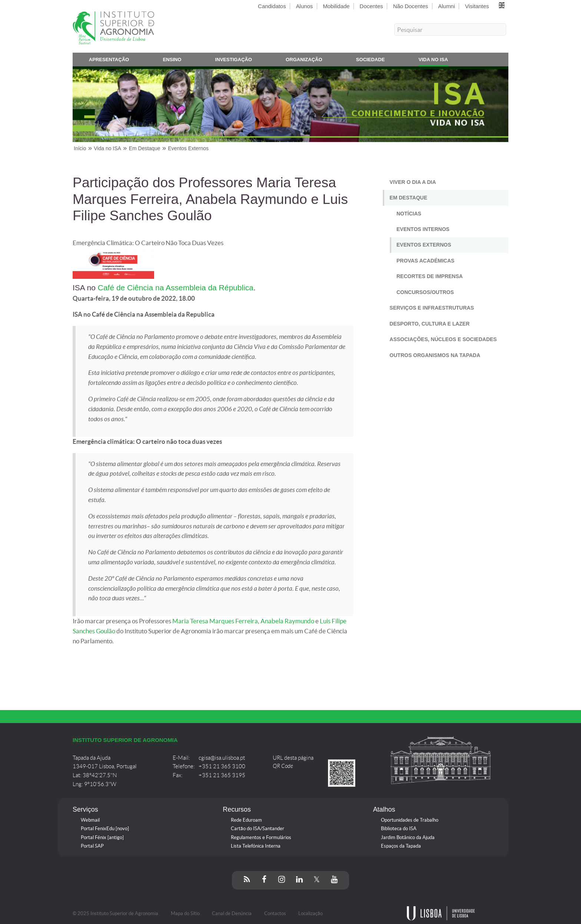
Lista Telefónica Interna (256, 846)
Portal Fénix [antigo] (102, 837)
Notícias (409, 214)
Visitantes (477, 6)
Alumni (446, 6)
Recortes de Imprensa (430, 276)
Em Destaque (408, 198)
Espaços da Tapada (401, 846)
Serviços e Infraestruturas (432, 308)
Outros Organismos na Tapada (435, 355)
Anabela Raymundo (287, 621)
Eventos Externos (424, 245)
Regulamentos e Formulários (261, 837)
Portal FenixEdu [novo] (105, 829)
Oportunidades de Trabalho (410, 820)
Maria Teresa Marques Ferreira (215, 621)
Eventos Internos (423, 229)
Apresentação (109, 61)
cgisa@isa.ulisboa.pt (222, 758)
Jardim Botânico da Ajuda (408, 837)
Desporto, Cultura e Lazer (429, 324)
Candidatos (272, 6)
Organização (304, 61)
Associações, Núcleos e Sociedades (443, 339)
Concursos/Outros (425, 292)
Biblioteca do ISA (399, 829)
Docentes (371, 6)
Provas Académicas (425, 261)
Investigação (234, 61)
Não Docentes (411, 6)
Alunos (305, 6)
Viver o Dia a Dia (413, 182)
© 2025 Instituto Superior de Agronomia (115, 913)
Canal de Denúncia (232, 913)
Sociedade (371, 61)
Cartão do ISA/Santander (258, 829)
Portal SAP (92, 846)
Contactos (275, 913)
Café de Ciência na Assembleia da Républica (176, 288)
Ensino (172, 61)
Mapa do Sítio (185, 913)
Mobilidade (336, 6)
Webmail (90, 820)
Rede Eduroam (246, 820)
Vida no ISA (433, 61)
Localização (311, 913)
